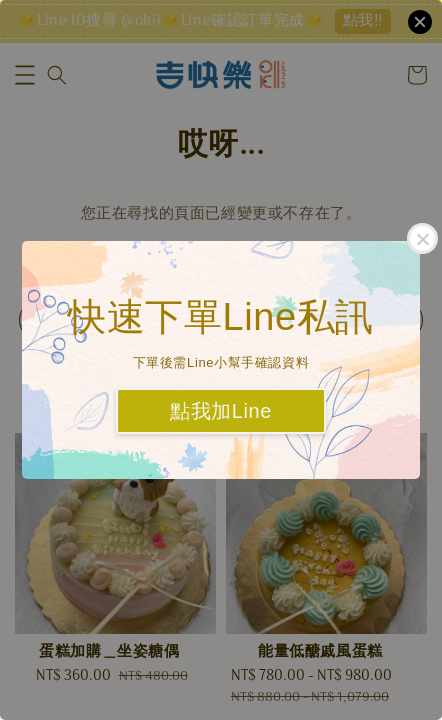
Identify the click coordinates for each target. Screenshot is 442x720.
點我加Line (221, 411)
